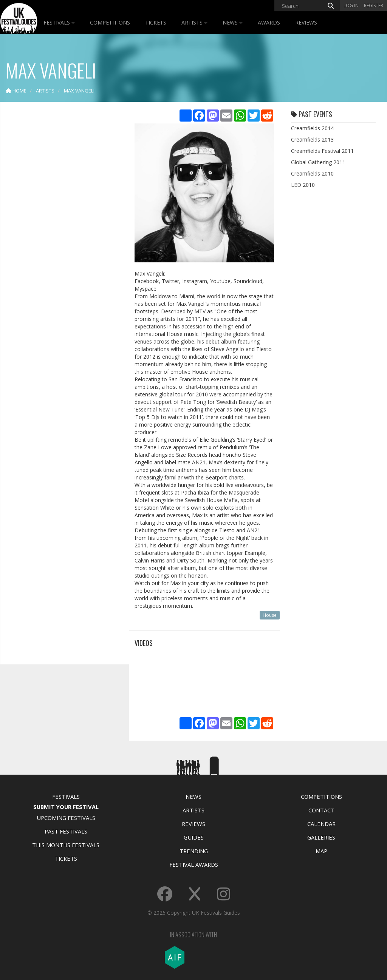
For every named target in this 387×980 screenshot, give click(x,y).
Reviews (306, 22)
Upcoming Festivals (66, 818)
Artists (194, 22)
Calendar (321, 824)
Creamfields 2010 (312, 173)
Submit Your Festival (66, 807)
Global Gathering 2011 (318, 162)
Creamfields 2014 (312, 128)
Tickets (156, 22)
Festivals (59, 22)
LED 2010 (303, 185)
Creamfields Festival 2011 (322, 151)
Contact (321, 810)
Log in (351, 5)
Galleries (321, 837)
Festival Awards (194, 864)
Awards (269, 22)
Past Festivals (66, 831)
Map (321, 851)
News (233, 22)
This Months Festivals (66, 845)
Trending (194, 851)
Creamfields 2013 (312, 139)
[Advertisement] (63, 227)
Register (374, 5)
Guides (194, 837)
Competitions (110, 22)
